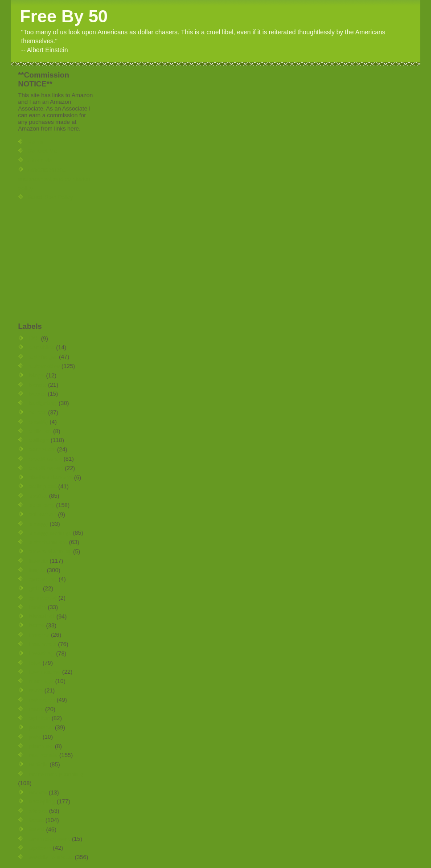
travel (37, 829)
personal (41, 727)
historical (42, 616)
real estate (43, 755)
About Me (40, 160)
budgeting (43, 403)
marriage (41, 681)
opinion (39, 718)
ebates (38, 496)
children (40, 431)
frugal (37, 570)
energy (39, 524)
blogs (37, 375)
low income (45, 672)
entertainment (48, 542)
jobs (35, 663)
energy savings (50, 533)
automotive (44, 366)
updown (40, 848)
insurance (43, 644)
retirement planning (56, 774)
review (38, 792)
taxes (36, 820)
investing (42, 653)
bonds (38, 385)
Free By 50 (64, 16)
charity (39, 422)
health (37, 607)
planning (41, 746)
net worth (42, 700)
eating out (43, 486)
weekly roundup (51, 857)
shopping (42, 801)
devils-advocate (51, 477)
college (39, 440)
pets (35, 737)
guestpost (43, 598)
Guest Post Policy (51, 197)
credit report (46, 468)
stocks (38, 811)
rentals (39, 764)
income (39, 635)
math (36, 690)
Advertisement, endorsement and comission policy (55, 179)
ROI (34, 338)
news (36, 709)
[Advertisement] (45, 262)
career (38, 412)
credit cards (45, 459)
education (43, 514)
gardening (43, 579)
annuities (42, 347)
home (37, 625)
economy (42, 505)
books (37, 394)
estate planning (50, 551)
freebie (39, 561)
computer (42, 449)
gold (35, 588)
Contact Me (42, 151)
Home (35, 142)
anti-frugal (43, 357)
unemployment (49, 839)
